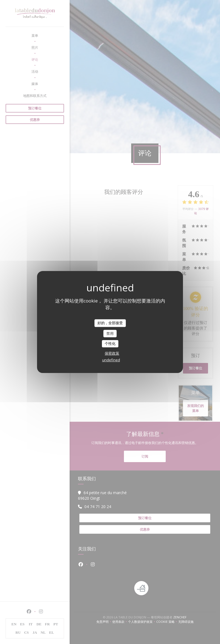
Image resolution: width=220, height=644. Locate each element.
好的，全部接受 (110, 323)
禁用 (110, 333)
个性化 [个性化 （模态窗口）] (110, 343)
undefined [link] (111, 360)
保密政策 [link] (112, 353)
